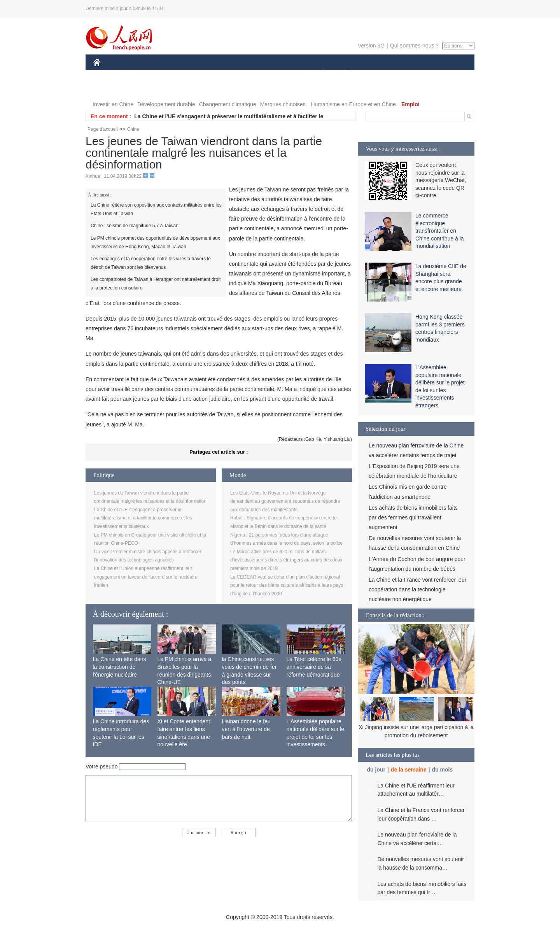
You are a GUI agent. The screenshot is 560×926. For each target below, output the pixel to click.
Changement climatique (228, 104)
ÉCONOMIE (140, 73)
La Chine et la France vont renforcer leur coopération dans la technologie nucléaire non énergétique (417, 589)
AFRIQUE (209, 73)
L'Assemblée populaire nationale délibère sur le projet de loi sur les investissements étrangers (316, 737)
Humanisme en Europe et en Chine (353, 104)
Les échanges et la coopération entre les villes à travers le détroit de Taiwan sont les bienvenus (151, 263)
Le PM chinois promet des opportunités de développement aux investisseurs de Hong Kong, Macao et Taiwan (155, 242)
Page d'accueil (103, 129)
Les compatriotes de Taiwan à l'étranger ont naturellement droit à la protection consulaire (156, 284)
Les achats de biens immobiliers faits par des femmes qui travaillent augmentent (413, 517)
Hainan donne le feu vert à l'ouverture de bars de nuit (246, 729)
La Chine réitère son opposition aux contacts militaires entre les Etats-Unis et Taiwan (156, 209)
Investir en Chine (113, 104)
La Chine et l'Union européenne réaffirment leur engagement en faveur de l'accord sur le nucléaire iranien (146, 577)
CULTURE (278, 73)
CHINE (107, 73)
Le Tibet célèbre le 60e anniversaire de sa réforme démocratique (314, 667)
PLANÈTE (347, 73)
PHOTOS (447, 73)
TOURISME (411, 73)
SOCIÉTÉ (312, 73)
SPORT (378, 73)
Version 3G (371, 46)
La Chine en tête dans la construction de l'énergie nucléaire (120, 667)
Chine (133, 129)
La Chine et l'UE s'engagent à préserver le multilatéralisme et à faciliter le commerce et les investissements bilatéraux (143, 518)
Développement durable (166, 104)
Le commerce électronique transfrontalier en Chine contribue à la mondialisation (440, 231)
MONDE (176, 73)
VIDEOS (109, 89)
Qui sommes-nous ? (414, 46)
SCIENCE (243, 73)
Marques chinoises (283, 104)
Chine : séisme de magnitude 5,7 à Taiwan (135, 226)
